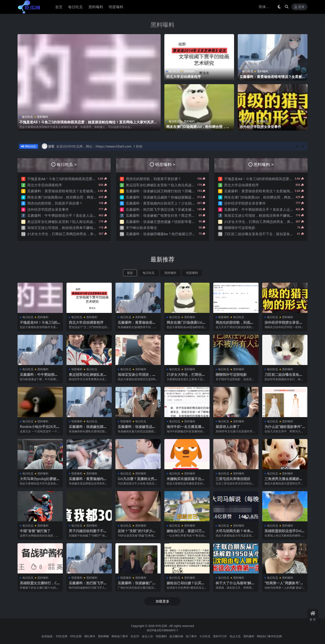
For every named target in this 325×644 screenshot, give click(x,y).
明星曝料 (192, 273)
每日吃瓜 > (67, 164)
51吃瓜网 (62, 636)
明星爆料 (161, 636)
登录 (299, 7)
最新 (130, 273)
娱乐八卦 (147, 636)
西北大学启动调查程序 (184, 77)
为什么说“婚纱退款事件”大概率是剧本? (283, 429)
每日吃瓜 (27, 117)
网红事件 (90, 636)
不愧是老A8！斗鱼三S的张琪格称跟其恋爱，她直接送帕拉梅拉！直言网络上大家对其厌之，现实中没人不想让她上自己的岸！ (87, 124)
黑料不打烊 (220, 636)
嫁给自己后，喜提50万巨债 (186, 533)
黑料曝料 (162, 25)
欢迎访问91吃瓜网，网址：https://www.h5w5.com (94, 146)
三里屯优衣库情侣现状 (233, 479)
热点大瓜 (235, 636)
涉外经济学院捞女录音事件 (260, 127)
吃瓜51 (135, 636)
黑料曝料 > (263, 164)
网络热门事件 (120, 636)
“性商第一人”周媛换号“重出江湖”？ (284, 585)
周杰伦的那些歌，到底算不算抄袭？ (55, 203)
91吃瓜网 (161, 626)
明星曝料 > (165, 164)
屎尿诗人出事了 (228, 427)
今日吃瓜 (205, 636)
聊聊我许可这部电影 (240, 228)
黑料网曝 (103, 636)
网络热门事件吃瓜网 (269, 636)
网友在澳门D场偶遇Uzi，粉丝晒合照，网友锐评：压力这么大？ (198, 129)
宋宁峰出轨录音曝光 (141, 228)
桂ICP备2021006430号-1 (163, 630)
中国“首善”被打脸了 (35, 531)
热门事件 (191, 636)
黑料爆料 (249, 636)
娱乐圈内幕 (176, 636)
